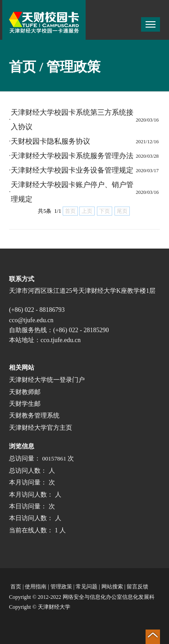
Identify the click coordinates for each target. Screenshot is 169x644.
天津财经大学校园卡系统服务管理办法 (72, 156)
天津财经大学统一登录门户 (47, 380)
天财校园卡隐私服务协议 (50, 141)
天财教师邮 (25, 392)
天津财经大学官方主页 (41, 428)
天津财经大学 (54, 607)
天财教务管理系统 (34, 416)
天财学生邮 (25, 404)
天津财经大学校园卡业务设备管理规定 (72, 170)
